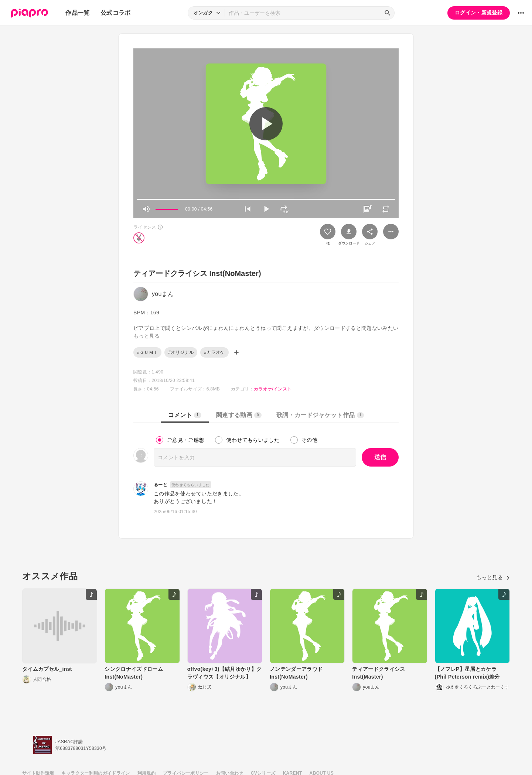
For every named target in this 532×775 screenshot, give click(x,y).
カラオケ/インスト (273, 389)
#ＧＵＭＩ (147, 352)
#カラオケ (214, 352)
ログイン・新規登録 (479, 13)
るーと (161, 485)
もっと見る (493, 577)
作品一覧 (77, 13)
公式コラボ (116, 13)
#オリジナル (181, 352)
